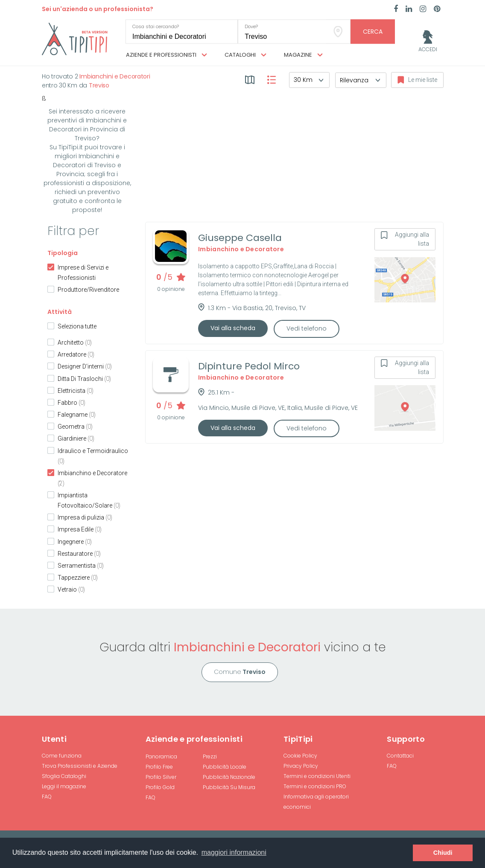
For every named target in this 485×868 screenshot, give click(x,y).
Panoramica (161, 756)
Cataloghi (245, 55)
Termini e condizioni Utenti (317, 776)
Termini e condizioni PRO (315, 786)
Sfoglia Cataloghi (64, 776)
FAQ (47, 797)
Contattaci (400, 756)
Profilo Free (159, 767)
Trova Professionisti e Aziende (80, 766)
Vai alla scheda (233, 328)
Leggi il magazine (64, 786)
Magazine (303, 55)
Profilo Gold (160, 787)
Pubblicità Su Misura (229, 787)
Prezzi (210, 756)
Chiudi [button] (443, 853)
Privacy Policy (301, 766)
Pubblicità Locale (225, 767)
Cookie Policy (300, 756)
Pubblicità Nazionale (229, 777)
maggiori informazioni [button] (234, 852)
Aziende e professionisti (167, 55)
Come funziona (62, 756)
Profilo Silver (161, 777)
